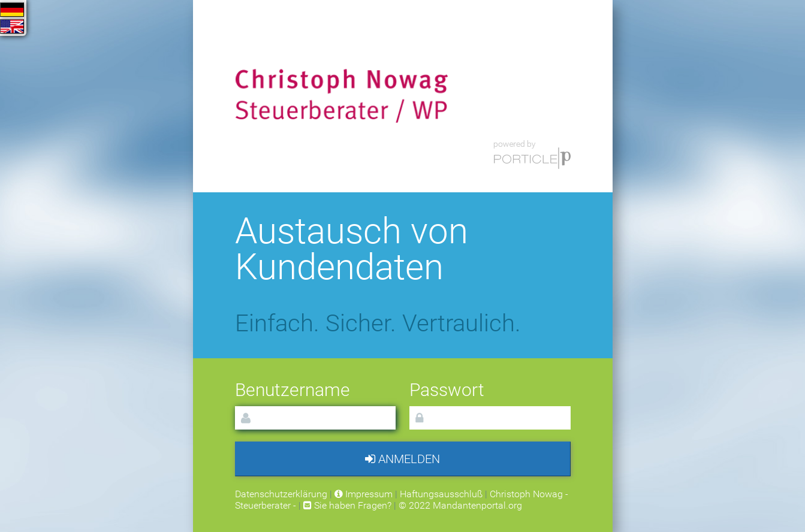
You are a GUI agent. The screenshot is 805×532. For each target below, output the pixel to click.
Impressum (364, 494)
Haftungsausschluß (441, 494)
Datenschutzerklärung (281, 494)
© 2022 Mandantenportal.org (460, 505)
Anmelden (403, 459)
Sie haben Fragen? (347, 505)
